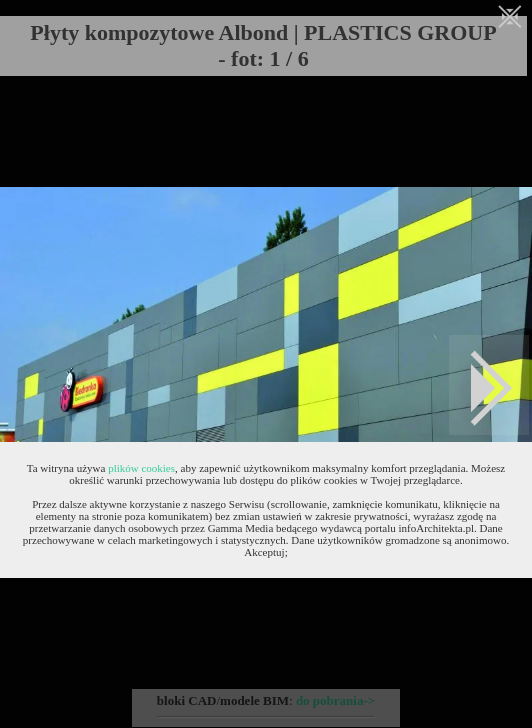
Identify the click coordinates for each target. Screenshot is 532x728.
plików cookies (141, 468)
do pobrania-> (335, 700)
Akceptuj (264, 552)
